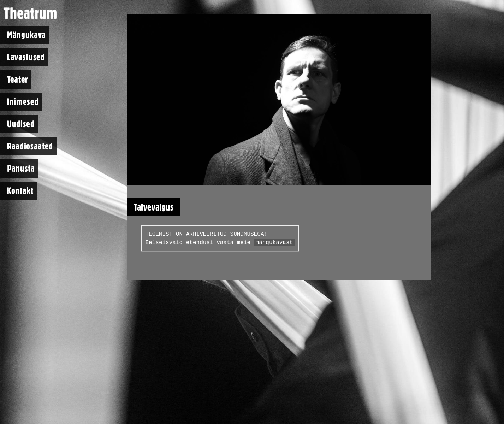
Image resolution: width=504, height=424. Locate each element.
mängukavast (274, 243)
